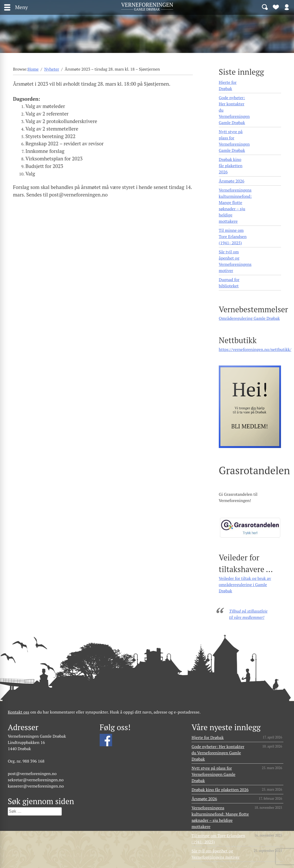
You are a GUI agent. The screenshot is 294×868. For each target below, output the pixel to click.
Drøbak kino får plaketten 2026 (231, 166)
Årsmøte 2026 (231, 181)
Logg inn (287, 7)
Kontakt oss (19, 712)
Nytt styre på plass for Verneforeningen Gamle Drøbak (234, 141)
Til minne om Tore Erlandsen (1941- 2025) (233, 236)
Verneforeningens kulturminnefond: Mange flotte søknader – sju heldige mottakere (235, 206)
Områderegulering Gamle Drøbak (249, 318)
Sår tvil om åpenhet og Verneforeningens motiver (235, 261)
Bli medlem (276, 7)
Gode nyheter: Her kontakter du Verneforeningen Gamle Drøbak (234, 110)
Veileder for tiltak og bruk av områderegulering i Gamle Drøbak (245, 585)
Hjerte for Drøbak (228, 85)
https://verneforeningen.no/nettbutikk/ (255, 349)
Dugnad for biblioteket (229, 283)
